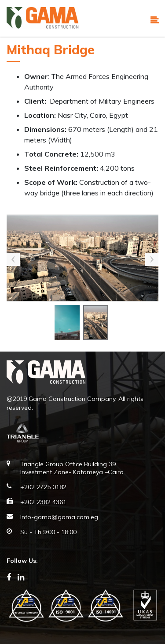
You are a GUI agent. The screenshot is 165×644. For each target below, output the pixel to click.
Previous (13, 259)
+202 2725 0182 (43, 487)
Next (152, 259)
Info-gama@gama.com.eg (59, 517)
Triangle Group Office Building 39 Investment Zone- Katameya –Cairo (72, 468)
